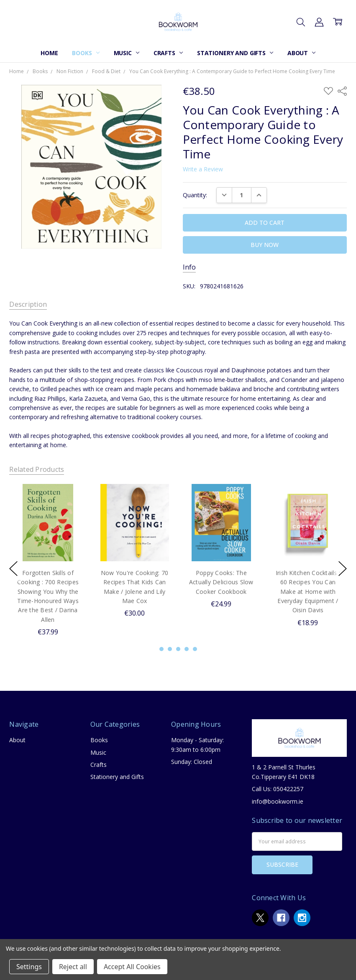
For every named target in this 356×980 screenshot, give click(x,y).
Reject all (73, 967)
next (343, 569)
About (301, 53)
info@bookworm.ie (278, 801)
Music (127, 53)
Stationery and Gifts (235, 53)
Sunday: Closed (192, 762)
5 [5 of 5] (195, 649)
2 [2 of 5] (170, 649)
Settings (29, 967)
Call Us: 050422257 (278, 789)
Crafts (168, 53)
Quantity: (195, 195)
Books (86, 53)
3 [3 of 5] (178, 649)
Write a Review (203, 169)
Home (49, 53)
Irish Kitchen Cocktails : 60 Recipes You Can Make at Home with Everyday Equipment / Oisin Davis (308, 592)
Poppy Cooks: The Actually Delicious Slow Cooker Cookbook (221, 582)
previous (13, 569)
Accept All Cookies (132, 967)
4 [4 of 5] (187, 649)
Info (189, 267)
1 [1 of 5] (161, 649)
